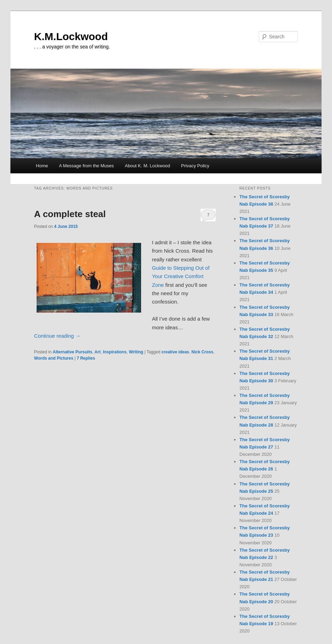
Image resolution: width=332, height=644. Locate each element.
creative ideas (175, 352)
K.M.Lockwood (71, 36)
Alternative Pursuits (72, 352)
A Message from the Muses (86, 166)
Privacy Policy (195, 166)
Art (97, 352)
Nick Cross (202, 352)
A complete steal (70, 214)
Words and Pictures (54, 358)
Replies (86, 358)
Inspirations (115, 352)
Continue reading (57, 336)
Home (42, 166)
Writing (136, 352)
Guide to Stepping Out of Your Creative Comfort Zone (181, 276)
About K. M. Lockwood (147, 166)
